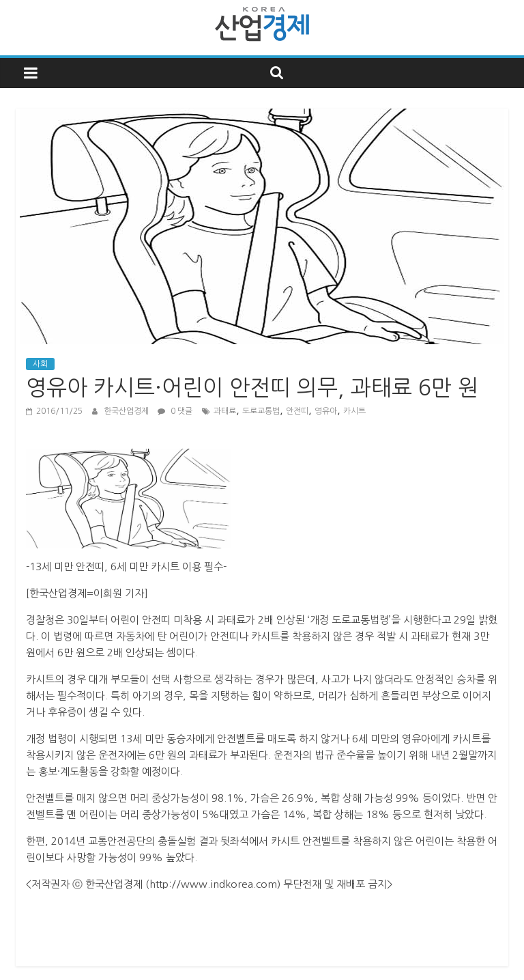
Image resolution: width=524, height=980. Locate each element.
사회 (40, 364)
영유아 (326, 411)
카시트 (354, 411)
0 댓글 (175, 411)
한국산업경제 (127, 411)
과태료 (225, 411)
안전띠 (297, 411)
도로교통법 (261, 411)
